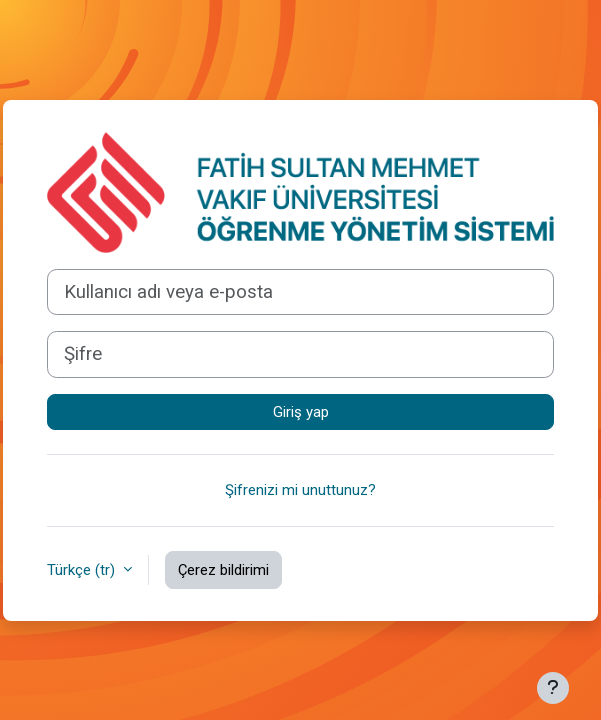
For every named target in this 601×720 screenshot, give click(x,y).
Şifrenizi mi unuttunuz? (300, 490)
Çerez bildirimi (223, 570)
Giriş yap (301, 412)
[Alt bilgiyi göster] (553, 688)
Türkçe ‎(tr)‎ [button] (83, 570)
